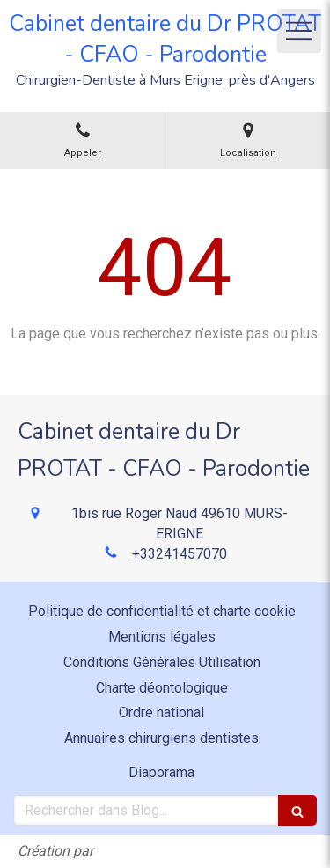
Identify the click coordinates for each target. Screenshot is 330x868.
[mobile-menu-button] (299, 31)
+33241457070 (180, 554)
